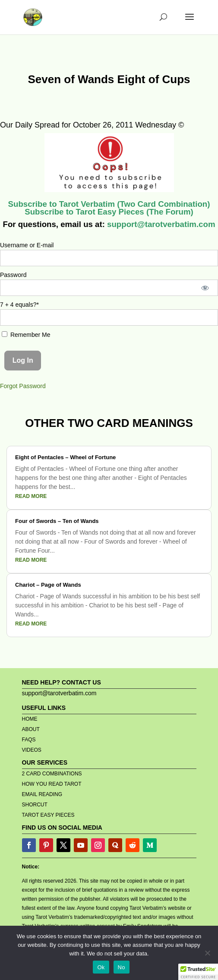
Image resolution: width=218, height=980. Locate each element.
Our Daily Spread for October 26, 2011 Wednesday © (92, 125)
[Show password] (205, 288)
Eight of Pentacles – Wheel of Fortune (65, 457)
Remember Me (26, 335)
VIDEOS (32, 750)
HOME (30, 719)
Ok (101, 967)
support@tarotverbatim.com (160, 224)
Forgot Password (23, 386)
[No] (207, 953)
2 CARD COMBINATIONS (52, 774)
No (122, 967)
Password (13, 275)
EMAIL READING (42, 794)
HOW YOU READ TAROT (52, 784)
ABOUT (31, 729)
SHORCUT (35, 805)
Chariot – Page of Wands (48, 585)
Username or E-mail (27, 245)
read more (31, 496)
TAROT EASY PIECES (48, 815)
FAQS (29, 740)
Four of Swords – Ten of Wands (57, 521)
